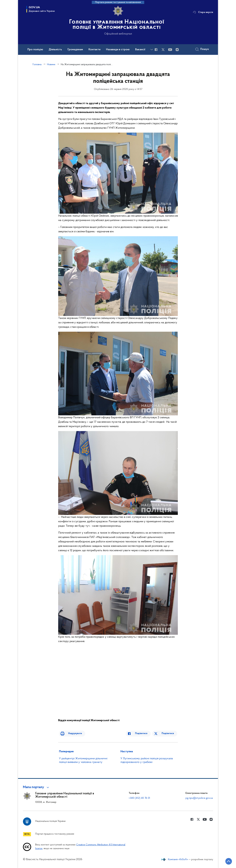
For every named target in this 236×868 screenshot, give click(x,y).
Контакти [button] (94, 50)
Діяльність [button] (55, 50)
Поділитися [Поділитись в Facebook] (145, 734)
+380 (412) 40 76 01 (139, 798)
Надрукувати (72, 734)
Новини (51, 65)
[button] (36, 787)
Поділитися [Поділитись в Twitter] (168, 734)
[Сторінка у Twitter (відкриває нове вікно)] (163, 50)
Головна (37, 65)
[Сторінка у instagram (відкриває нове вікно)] (177, 50)
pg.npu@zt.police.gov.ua (199, 798)
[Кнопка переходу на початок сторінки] (224, 861)
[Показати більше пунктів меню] (152, 50)
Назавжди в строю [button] (118, 50)
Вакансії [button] (140, 50)
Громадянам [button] (75, 50)
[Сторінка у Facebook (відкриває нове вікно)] (156, 50)
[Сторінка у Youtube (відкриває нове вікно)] (170, 50)
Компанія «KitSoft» (178, 859)
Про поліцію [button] (35, 50)
